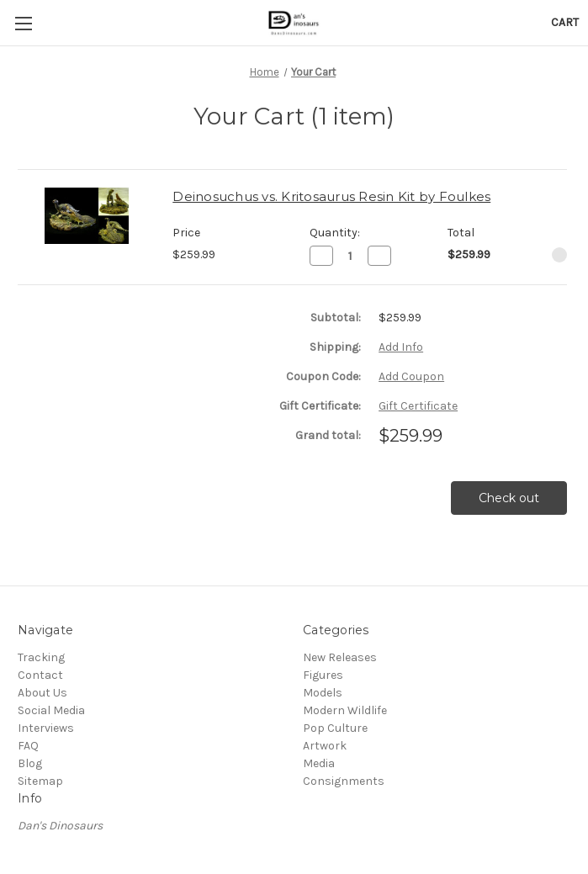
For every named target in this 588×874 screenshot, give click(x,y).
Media (319, 763)
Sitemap (40, 781)
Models (323, 693)
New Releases (340, 657)
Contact (40, 675)
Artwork (325, 746)
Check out (509, 498)
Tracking (41, 657)
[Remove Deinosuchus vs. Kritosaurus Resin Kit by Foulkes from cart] (559, 255)
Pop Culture (335, 728)
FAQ (28, 746)
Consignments (344, 781)
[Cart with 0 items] (565, 22)
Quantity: (335, 233)
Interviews (46, 728)
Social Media (51, 710)
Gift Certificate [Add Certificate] (418, 406)
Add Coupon (411, 376)
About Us (42, 693)
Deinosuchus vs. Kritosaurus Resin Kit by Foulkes (331, 196)
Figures (323, 675)
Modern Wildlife (345, 710)
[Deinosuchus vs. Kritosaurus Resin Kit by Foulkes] (350, 256)
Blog (30, 763)
